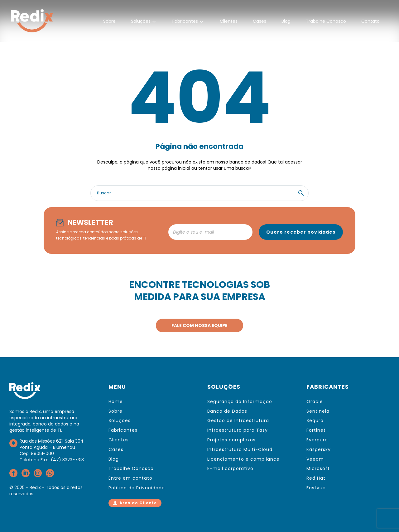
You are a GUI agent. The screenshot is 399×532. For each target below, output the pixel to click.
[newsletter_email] (210, 232)
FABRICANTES (328, 387)
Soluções (144, 22)
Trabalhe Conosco (326, 21)
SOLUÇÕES (224, 387)
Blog (286, 21)
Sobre (109, 21)
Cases (260, 21)
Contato (370, 21)
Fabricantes (188, 22)
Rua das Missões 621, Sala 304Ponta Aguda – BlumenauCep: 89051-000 (52, 447)
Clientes (229, 21)
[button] (301, 193)
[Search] (199, 193)
